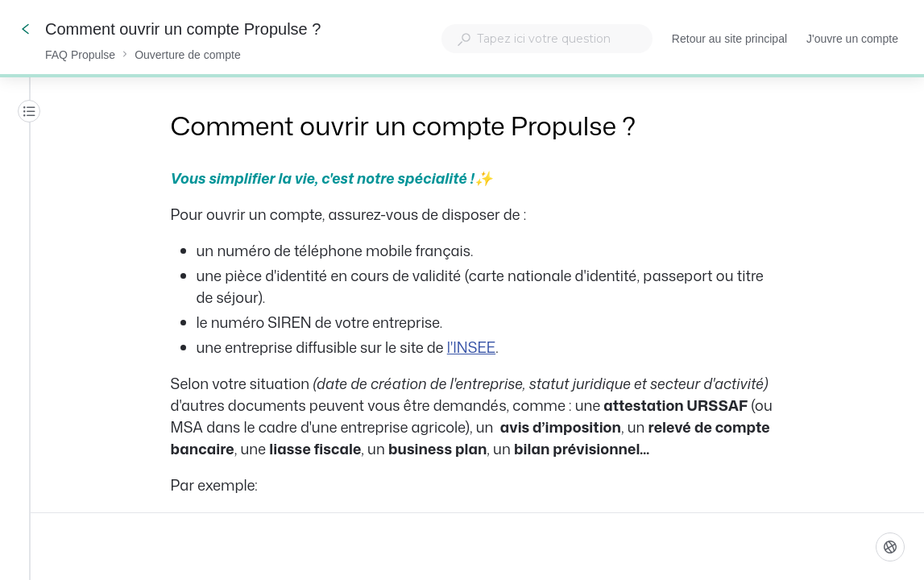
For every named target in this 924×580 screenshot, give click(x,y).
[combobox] (547, 39)
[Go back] (26, 29)
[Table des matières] (29, 111)
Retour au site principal (729, 40)
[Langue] (890, 547)
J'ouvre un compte (852, 40)
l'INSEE (471, 347)
